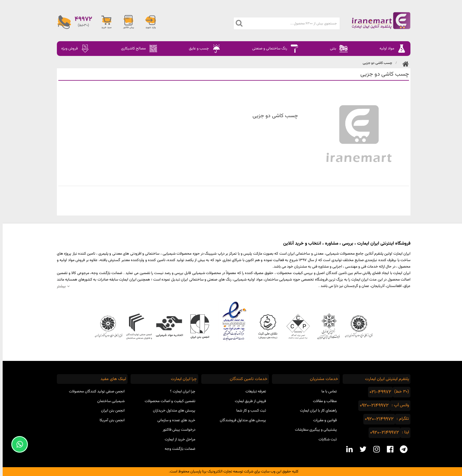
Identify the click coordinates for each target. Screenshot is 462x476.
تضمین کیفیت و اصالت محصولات (167, 401)
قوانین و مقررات (322, 420)
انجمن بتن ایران (110, 411)
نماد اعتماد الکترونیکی (231, 321)
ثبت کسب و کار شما (249, 411)
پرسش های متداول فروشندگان (240, 420)
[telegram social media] (401, 449)
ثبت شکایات (325, 439)
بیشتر (59, 286)
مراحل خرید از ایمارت (177, 439)
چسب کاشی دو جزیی (375, 63)
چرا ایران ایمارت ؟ (180, 392)
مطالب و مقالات (322, 401)
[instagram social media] (374, 449)
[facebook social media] (387, 449)
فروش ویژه (73, 49)
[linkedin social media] (347, 449)
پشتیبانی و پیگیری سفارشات (313, 430)
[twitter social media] (360, 449)
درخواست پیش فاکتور (176, 430)
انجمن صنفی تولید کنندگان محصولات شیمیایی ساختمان (94, 396)
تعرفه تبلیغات (253, 392)
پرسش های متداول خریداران (171, 411)
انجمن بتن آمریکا (109, 420)
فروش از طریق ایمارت (248, 401)
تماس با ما (326, 392)
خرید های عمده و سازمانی (174, 420)
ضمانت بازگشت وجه (177, 449)
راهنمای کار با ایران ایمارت (316, 411)
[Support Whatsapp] (17, 444)
